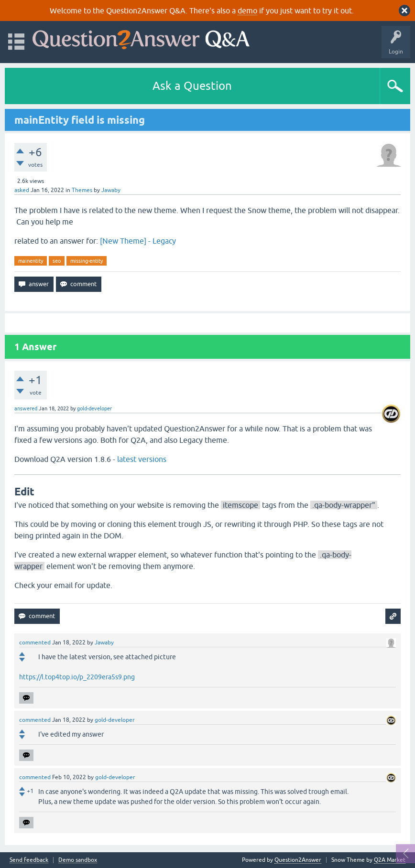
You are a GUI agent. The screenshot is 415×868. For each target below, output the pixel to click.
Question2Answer (298, 860)
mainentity (31, 261)
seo (57, 261)
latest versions (143, 459)
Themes (82, 190)
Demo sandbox (78, 860)
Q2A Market (390, 860)
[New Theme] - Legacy (138, 241)
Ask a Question (192, 86)
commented (35, 643)
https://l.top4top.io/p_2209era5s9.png (77, 677)
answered (26, 408)
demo (247, 11)
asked (22, 190)
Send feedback (29, 860)
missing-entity (87, 261)
